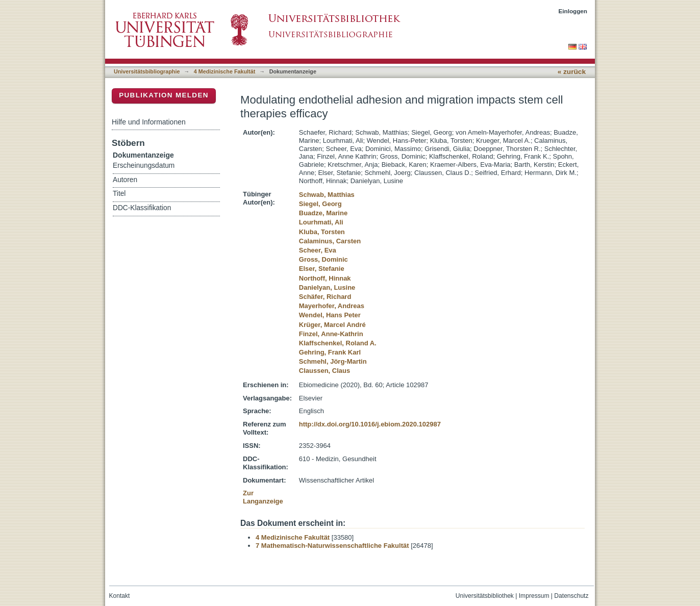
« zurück (572, 72)
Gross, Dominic (323, 259)
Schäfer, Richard (325, 297)
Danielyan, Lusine (327, 287)
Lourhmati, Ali (321, 222)
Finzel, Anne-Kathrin (331, 334)
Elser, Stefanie (322, 269)
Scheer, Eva (318, 250)
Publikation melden (164, 95)
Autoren (125, 180)
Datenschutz (571, 596)
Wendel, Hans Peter (330, 315)
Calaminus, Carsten (330, 241)
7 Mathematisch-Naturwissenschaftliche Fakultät (332, 546)
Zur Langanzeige (263, 497)
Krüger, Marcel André (332, 325)
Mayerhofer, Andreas (332, 306)
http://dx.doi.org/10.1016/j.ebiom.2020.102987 (370, 424)
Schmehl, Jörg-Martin (333, 361)
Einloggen (573, 11)
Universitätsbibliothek (485, 596)
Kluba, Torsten (322, 232)
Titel (119, 194)
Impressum (534, 596)
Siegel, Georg (320, 204)
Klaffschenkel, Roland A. (338, 343)
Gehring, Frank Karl (330, 352)
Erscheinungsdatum (144, 166)
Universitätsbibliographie (147, 71)
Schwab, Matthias (327, 195)
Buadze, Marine (323, 213)
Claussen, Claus (324, 371)
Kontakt (120, 596)
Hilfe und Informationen (149, 122)
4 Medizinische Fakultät (224, 71)
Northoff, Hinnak (325, 278)
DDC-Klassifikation (142, 208)
